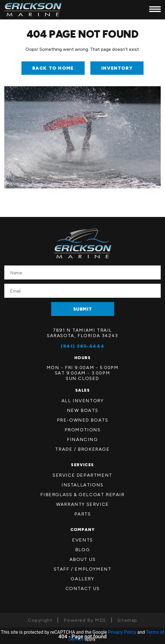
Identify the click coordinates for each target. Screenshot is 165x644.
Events (82, 540)
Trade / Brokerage (82, 449)
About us (83, 559)
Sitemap (127, 620)
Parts (83, 514)
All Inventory (83, 401)
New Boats (82, 410)
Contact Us (83, 588)
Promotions (83, 430)
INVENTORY (117, 68)
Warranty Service (82, 504)
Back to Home (53, 68)
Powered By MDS (85, 620)
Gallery (82, 579)
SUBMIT (83, 309)
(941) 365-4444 (82, 346)
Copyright (40, 620)
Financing (82, 439)
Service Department (82, 475)
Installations (82, 485)
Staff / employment (83, 569)
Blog (82, 550)
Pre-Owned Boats (83, 420)
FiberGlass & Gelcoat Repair (82, 495)
